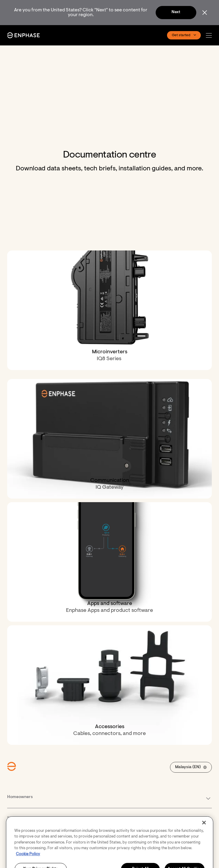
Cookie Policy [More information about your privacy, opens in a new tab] (28, 862)
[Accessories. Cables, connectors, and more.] (109, 685)
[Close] (204, 830)
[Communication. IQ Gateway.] (109, 439)
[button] (210, 35)
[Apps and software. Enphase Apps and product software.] (109, 562)
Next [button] (176, 12)
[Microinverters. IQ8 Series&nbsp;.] (109, 310)
